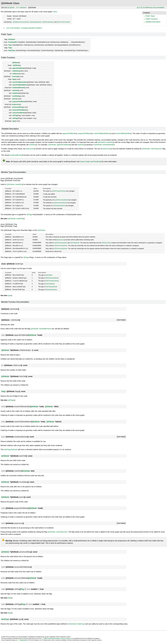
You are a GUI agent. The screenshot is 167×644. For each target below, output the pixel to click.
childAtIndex (17, 71)
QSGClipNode (75, 242)
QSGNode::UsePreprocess (152, 149)
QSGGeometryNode (61, 199)
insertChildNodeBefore (20, 85)
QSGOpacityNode (36, 22)
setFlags (15, 118)
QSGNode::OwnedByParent (41, 326)
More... (56, 12)
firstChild (15, 77)
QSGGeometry (106, 242)
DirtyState (12, 39)
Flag (10, 45)
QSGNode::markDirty (105, 142)
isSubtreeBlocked (18, 88)
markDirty (16, 93)
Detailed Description (153, 22)
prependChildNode (19, 102)
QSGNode (16, 63)
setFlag (15, 115)
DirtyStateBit (13, 42)
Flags (10, 48)
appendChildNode (18, 68)
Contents (146, 13)
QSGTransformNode (63, 22)
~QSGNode (16, 65)
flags (14, 79)
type (14, 121)
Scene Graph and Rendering (91, 162)
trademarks (23, 638)
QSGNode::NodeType (77, 622)
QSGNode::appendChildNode (59, 145)
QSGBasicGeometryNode (21, 22)
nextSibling (16, 96)
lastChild (15, 90)
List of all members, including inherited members (24, 28)
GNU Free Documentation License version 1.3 (58, 636)
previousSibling (18, 107)
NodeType (12, 50)
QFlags (29, 214)
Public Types (150, 16)
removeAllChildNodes (20, 110)
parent (14, 99)
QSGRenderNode (48, 22)
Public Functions (152, 19)
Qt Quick (10, 7)
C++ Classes (21, 7)
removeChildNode (18, 113)
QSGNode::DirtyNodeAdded (104, 145)
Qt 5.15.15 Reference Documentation (151, 7)
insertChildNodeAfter (19, 82)
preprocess (16, 104)
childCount (16, 74)
